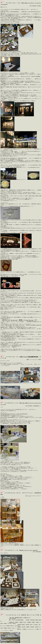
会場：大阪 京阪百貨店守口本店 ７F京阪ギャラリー (20, 618)
